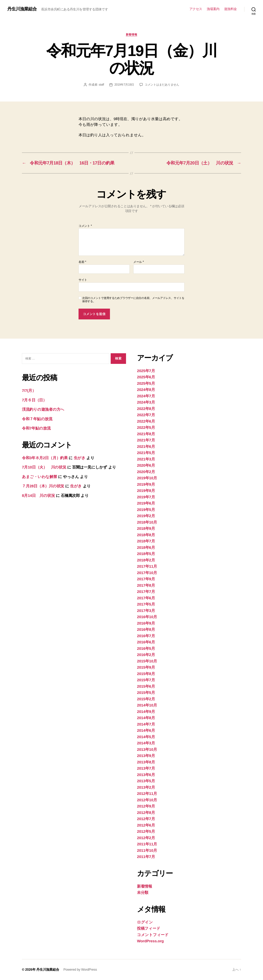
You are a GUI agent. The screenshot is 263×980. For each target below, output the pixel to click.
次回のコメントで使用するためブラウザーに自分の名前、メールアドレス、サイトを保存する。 (133, 300)
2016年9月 (146, 623)
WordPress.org (150, 941)
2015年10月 (147, 661)
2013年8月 (146, 762)
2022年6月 (146, 421)
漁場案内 (213, 9)
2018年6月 (146, 547)
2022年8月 (146, 409)
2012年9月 (146, 806)
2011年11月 (147, 844)
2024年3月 (146, 402)
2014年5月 (146, 737)
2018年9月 (146, 528)
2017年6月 (146, 598)
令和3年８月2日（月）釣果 (45, 458)
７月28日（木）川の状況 (43, 486)
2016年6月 (146, 642)
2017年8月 (146, 585)
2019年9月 (146, 484)
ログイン (145, 922)
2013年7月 (146, 768)
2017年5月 (146, 604)
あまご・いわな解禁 (40, 477)
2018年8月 (146, 535)
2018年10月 (147, 522)
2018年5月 (146, 554)
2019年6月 (146, 503)
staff (101, 85)
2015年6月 (146, 686)
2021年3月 (146, 459)
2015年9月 (146, 667)
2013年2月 (146, 787)
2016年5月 (146, 648)
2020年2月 (146, 472)
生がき (80, 458)
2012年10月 (147, 800)
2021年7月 (146, 440)
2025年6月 (146, 377)
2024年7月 (146, 396)
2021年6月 (146, 446)
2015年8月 (146, 674)
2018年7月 (146, 541)
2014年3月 (146, 743)
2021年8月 (146, 434)
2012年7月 (146, 819)
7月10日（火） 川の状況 (44, 467)
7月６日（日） (34, 400)
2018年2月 (146, 560)
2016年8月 (146, 629)
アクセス (196, 9)
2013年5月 (146, 781)
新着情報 (131, 34)
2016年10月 (147, 617)
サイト (83, 280)
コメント (85, 226)
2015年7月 (146, 680)
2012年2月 (146, 838)
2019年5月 (146, 510)
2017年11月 (147, 566)
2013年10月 (147, 749)
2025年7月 (146, 371)
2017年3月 (146, 611)
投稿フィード (149, 928)
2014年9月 (146, 712)
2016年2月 (146, 655)
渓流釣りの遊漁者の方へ (43, 409)
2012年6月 (146, 825)
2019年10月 (147, 478)
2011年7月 (146, 857)
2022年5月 (146, 427)
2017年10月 (147, 573)
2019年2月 (146, 516)
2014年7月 (146, 724)
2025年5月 (146, 383)
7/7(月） (29, 390)
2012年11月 (147, 793)
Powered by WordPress (80, 970)
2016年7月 (146, 636)
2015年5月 (146, 693)
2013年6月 (146, 775)
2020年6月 (146, 465)
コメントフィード (153, 935)
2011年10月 (147, 850)
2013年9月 (146, 756)
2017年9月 (146, 579)
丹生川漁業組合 (22, 9)
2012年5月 (146, 831)
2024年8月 (146, 390)
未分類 (143, 892)
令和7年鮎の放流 (36, 428)
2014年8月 (146, 718)
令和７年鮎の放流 (37, 419)
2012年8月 (146, 813)
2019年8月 (146, 491)
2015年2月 (146, 699)
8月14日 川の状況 (38, 495)
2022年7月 (146, 415)
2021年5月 (146, 453)
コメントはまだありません (162, 85)
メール (139, 262)
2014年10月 (147, 705)
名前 (82, 262)
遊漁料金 (230, 9)
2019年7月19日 (124, 85)
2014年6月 (146, 730)
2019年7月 (146, 497)
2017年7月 (146, 592)
